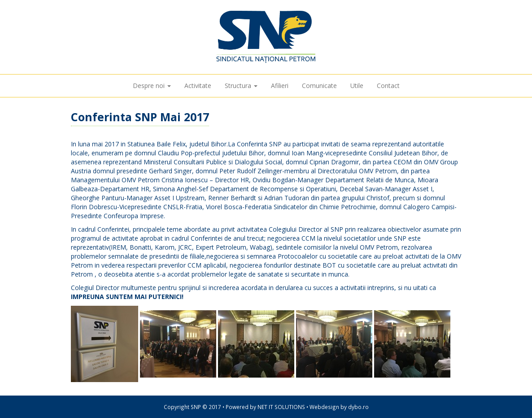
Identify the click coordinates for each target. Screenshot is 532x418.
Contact (388, 86)
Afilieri (280, 86)
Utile (357, 86)
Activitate (198, 86)
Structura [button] (241, 86)
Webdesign (324, 407)
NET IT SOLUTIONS (281, 407)
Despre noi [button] (152, 86)
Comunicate (319, 86)
